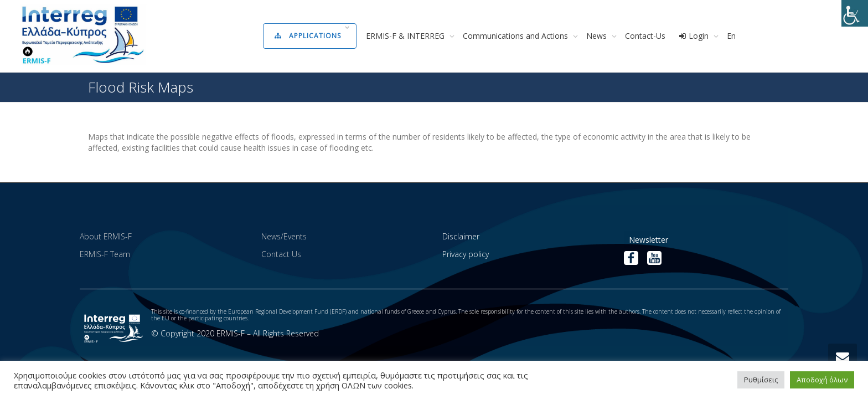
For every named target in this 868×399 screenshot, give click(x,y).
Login (695, 36)
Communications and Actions (516, 36)
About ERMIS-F (106, 236)
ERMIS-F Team (105, 254)
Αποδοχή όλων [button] (822, 380)
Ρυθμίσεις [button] (761, 380)
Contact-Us (645, 36)
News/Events (284, 236)
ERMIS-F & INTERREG (406, 36)
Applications (309, 36)
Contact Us (281, 254)
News (598, 36)
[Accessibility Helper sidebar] (855, 13)
